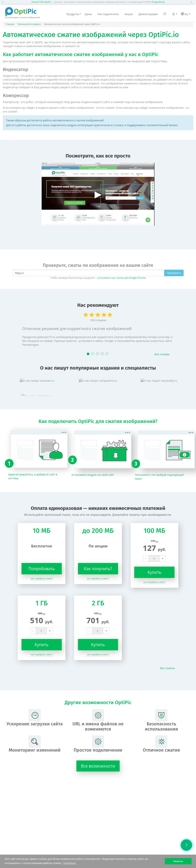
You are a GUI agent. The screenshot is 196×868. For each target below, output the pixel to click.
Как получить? (98, 569)
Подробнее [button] (69, 863)
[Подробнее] (158, 2)
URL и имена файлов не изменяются (98, 720)
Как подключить (108, 14)
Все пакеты (167, 668)
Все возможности (98, 766)
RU (186, 14)
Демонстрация (148, 14)
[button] (4, 2)
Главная (10, 24)
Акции (129, 14)
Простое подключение (98, 744)
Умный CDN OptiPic (41, 2)
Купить (154, 572)
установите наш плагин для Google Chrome (122, 278)
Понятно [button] (178, 861)
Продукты (73, 14)
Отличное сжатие (161, 744)
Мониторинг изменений (34, 744)
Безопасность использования (161, 720)
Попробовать (42, 569)
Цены (88, 14)
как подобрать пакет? (42, 578)
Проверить (174, 273)
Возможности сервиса (29, 24)
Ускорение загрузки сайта (35, 718)
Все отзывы (162, 354)
